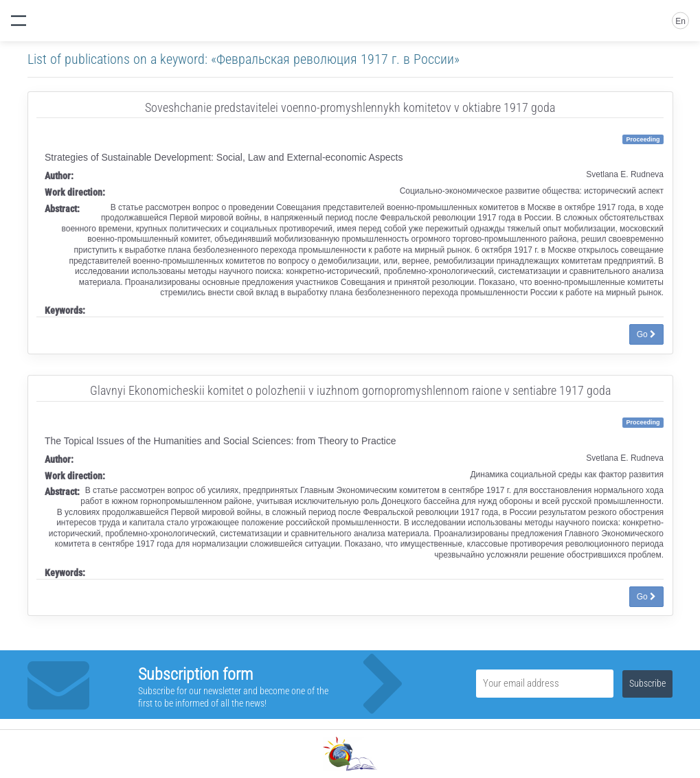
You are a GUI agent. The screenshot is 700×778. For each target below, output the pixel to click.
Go (646, 334)
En (680, 21)
